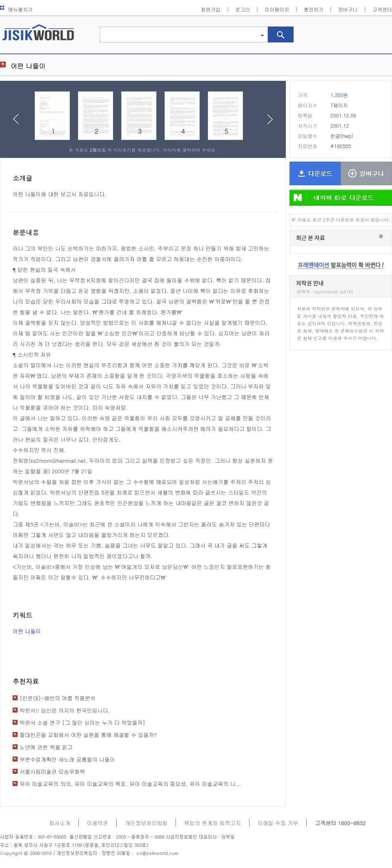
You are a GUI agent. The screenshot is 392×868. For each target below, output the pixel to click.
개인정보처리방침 (146, 823)
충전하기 (314, 9)
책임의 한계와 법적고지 (213, 823)
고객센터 (382, 9)
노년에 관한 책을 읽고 (46, 747)
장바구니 (348, 9)
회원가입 (211, 9)
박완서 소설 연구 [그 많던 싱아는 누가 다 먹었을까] (82, 723)
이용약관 (98, 823)
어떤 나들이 (27, 631)
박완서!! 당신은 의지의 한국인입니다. (65, 710)
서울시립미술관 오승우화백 (52, 771)
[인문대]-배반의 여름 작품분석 (58, 698)
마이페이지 (277, 9)
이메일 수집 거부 (278, 823)
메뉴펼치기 (16, 9)
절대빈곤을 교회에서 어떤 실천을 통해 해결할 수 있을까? (88, 735)
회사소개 (60, 823)
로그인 (243, 9)
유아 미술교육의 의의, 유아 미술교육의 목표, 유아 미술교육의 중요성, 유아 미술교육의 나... (130, 784)
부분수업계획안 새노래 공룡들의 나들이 (67, 759)
